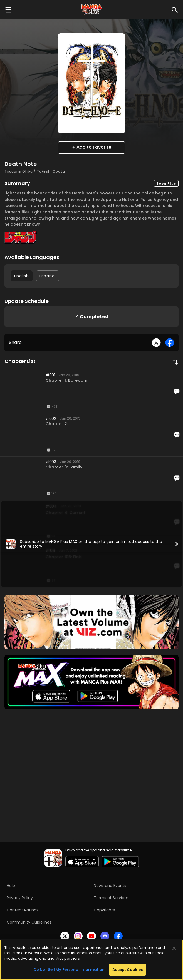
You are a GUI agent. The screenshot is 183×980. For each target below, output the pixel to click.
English (22, 276)
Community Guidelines (29, 922)
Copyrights (104, 910)
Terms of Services (111, 898)
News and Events (110, 886)
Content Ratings (23, 910)
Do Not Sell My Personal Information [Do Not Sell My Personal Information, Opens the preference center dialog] (69, 970)
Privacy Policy (20, 898)
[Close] (174, 948)
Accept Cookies (128, 970)
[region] (91, 960)
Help (11, 886)
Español (48, 276)
